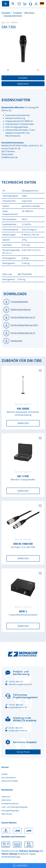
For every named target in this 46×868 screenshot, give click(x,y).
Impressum (6, 797)
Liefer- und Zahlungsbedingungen (15, 807)
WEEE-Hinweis (7, 814)
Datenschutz (6, 800)
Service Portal (23, 752)
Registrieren (23, 84)
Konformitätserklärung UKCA (24, 325)
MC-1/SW (23, 476)
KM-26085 (23, 409)
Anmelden (23, 78)
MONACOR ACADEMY (10, 781)
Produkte (17, 13)
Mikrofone (29, 13)
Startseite (6, 13)
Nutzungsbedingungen (10, 810)
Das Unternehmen (9, 777)
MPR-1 (23, 611)
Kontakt (4, 774)
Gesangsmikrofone (13, 16)
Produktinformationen (10, 804)
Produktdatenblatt (19, 302)
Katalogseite (17, 341)
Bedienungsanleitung (21, 309)
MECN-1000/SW (23, 544)
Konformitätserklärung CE (23, 317)
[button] (36, 4)
